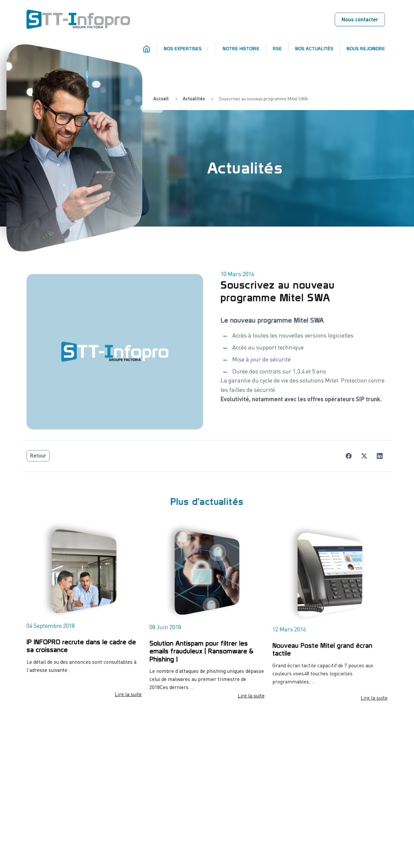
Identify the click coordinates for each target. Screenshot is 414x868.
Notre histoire (241, 49)
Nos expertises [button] (183, 49)
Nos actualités (314, 49)
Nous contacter (360, 19)
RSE (277, 49)
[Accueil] (148, 49)
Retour (38, 461)
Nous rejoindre (366, 49)
